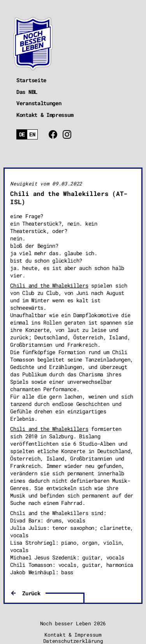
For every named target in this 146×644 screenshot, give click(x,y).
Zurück (31, 593)
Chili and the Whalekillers (49, 285)
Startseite (31, 80)
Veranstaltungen (39, 103)
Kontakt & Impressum (45, 115)
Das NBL (27, 92)
